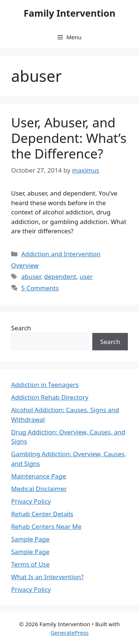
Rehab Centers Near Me (46, 526)
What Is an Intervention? (47, 577)
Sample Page (30, 539)
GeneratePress (69, 633)
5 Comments (40, 288)
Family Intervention (69, 13)
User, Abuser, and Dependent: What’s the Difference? (69, 138)
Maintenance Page (39, 476)
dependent (60, 276)
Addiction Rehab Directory (50, 397)
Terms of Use (30, 564)
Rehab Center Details (42, 514)
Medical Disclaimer (39, 489)
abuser (31, 276)
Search (21, 328)
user (86, 276)
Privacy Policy (31, 501)
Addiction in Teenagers (45, 385)
